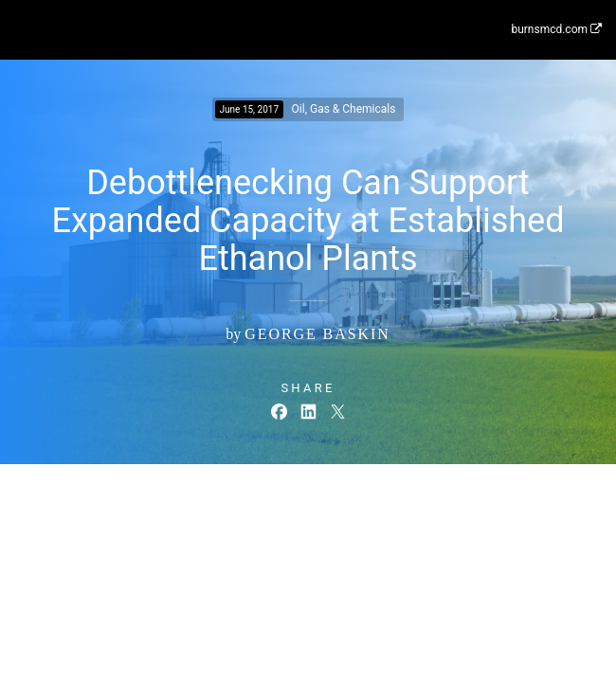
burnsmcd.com (556, 29)
